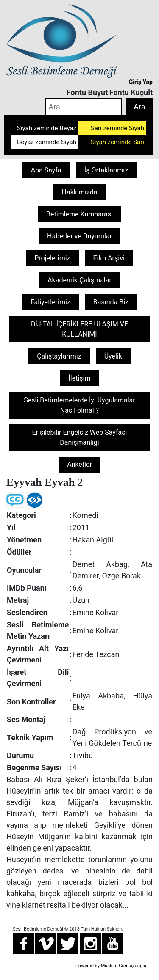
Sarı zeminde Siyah (117, 128)
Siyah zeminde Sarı (117, 142)
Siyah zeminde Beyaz (47, 128)
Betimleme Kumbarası (79, 214)
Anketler (79, 464)
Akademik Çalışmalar (79, 280)
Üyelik (113, 356)
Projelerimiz (52, 258)
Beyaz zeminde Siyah (47, 142)
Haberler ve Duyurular (79, 236)
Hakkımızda (80, 192)
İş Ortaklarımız (106, 170)
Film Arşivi (109, 258)
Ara (139, 107)
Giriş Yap (141, 82)
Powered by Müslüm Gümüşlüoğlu (111, 966)
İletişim (79, 378)
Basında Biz (111, 302)
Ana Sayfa (46, 170)
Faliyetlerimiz (50, 302)
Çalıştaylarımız (59, 356)
